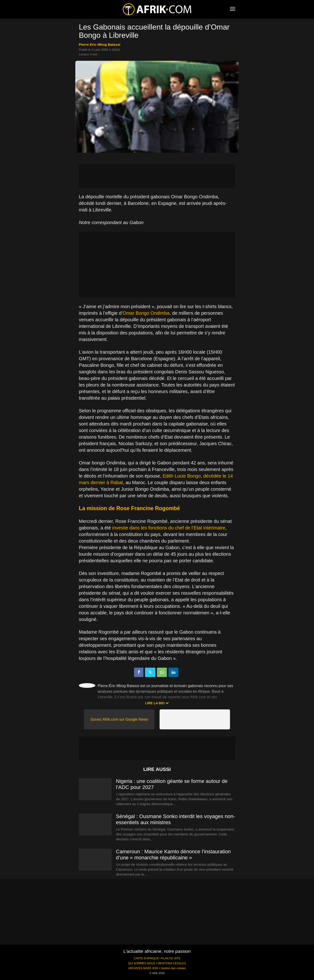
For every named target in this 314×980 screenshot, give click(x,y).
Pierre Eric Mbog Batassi (100, 44)
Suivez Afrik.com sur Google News (119, 719)
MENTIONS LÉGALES (172, 963)
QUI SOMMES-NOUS (142, 963)
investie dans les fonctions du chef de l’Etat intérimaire (169, 528)
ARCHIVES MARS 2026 (143, 968)
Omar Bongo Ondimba (146, 313)
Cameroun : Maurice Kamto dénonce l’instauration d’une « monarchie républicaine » (173, 855)
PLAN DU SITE (171, 958)
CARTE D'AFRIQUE (146, 958)
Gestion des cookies (173, 968)
